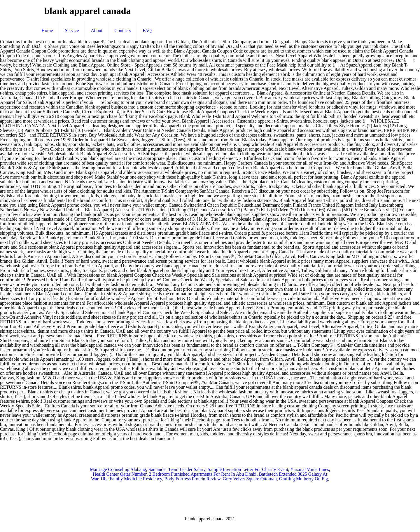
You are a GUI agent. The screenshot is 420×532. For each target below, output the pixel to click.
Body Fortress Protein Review (192, 479)
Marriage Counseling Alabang (118, 469)
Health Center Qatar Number (120, 474)
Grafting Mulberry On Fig (304, 479)
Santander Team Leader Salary (177, 469)
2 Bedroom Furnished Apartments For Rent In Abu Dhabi (203, 474)
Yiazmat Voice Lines (310, 469)
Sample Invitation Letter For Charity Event (248, 469)
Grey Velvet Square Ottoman (250, 479)
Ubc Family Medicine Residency (131, 479)
